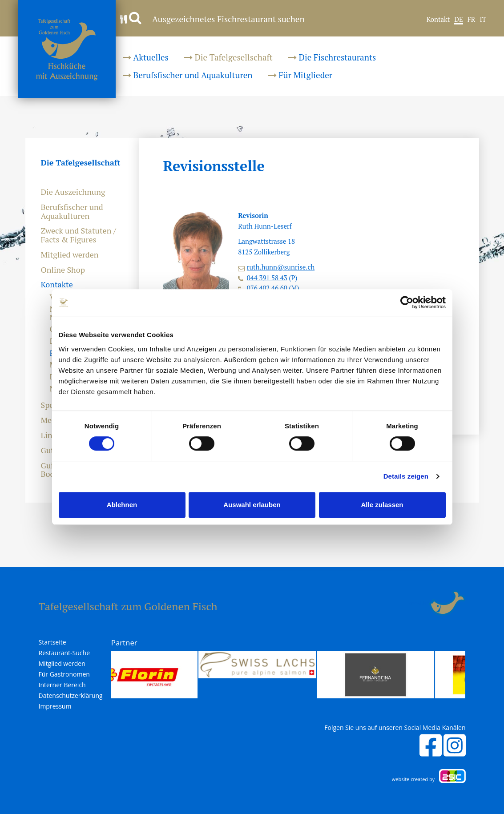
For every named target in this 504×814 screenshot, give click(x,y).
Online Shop (63, 270)
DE (458, 20)
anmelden (419, 603)
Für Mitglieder (300, 75)
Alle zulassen (382, 505)
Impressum (55, 706)
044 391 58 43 (267, 278)
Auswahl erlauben (252, 505)
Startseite (52, 642)
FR (472, 20)
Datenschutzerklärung (71, 696)
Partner (124, 643)
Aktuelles (146, 57)
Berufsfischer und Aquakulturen (188, 75)
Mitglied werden (70, 255)
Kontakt (438, 20)
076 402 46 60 (267, 288)
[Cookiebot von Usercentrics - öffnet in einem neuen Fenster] (407, 302)
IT (483, 20)
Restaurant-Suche (65, 653)
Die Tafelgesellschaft (228, 57)
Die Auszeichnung (73, 192)
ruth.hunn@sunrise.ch (281, 267)
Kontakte (57, 285)
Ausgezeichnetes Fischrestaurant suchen (212, 19)
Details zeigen (406, 476)
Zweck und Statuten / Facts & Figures (79, 235)
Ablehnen (122, 505)
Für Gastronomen (64, 674)
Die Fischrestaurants (332, 57)
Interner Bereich (62, 685)
